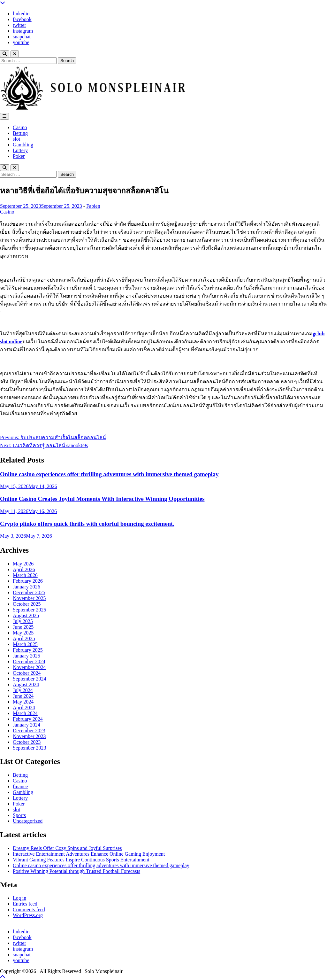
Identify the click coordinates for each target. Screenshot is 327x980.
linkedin (21, 14)
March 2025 (25, 644)
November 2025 (29, 598)
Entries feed (25, 904)
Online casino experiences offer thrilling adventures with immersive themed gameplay (109, 474)
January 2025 (27, 656)
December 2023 (29, 731)
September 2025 (29, 610)
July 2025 (23, 621)
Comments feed (29, 910)
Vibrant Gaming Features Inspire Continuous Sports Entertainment (81, 860)
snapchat (22, 37)
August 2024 (26, 684)
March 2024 (25, 713)
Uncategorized (28, 821)
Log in (19, 898)
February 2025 (28, 650)
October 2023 (27, 742)
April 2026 (24, 569)
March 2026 (25, 575)
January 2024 (27, 725)
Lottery (20, 150)
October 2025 (27, 604)
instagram (23, 31)
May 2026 (23, 564)
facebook (22, 19)
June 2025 (23, 627)
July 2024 (23, 690)
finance (20, 786)
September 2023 (29, 748)
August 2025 (26, 615)
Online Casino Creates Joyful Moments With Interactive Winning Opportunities (102, 499)
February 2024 (28, 719)
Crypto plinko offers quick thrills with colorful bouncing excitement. (87, 524)
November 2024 (29, 667)
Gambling (23, 145)
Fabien (93, 206)
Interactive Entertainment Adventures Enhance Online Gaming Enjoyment (89, 854)
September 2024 (29, 679)
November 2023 (29, 736)
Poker (19, 156)
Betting (20, 133)
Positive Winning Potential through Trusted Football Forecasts (76, 871)
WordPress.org (28, 915)
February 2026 (28, 581)
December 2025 (29, 592)
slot (16, 139)
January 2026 (27, 587)
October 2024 (27, 673)
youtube (21, 42)
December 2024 (29, 661)
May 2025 (23, 633)
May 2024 (23, 702)
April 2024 (24, 708)
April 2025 (24, 638)
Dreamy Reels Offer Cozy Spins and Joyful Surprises (67, 848)
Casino (20, 127)
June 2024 (23, 696)
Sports (19, 815)
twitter (19, 25)
